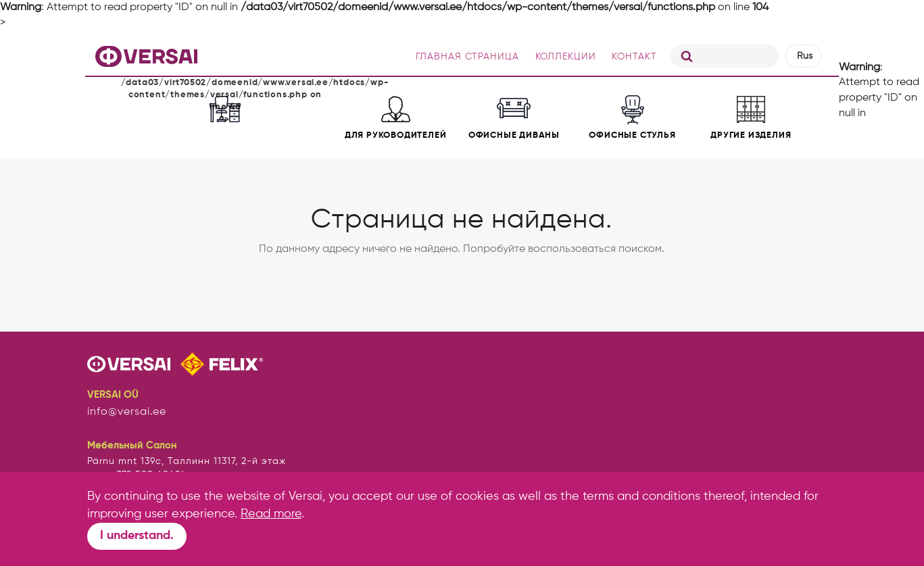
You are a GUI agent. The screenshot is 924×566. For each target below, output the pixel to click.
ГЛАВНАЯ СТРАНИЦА (467, 57)
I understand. (137, 536)
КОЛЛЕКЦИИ (566, 57)
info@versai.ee (127, 412)
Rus (805, 56)
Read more (271, 514)
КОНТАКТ (634, 57)
